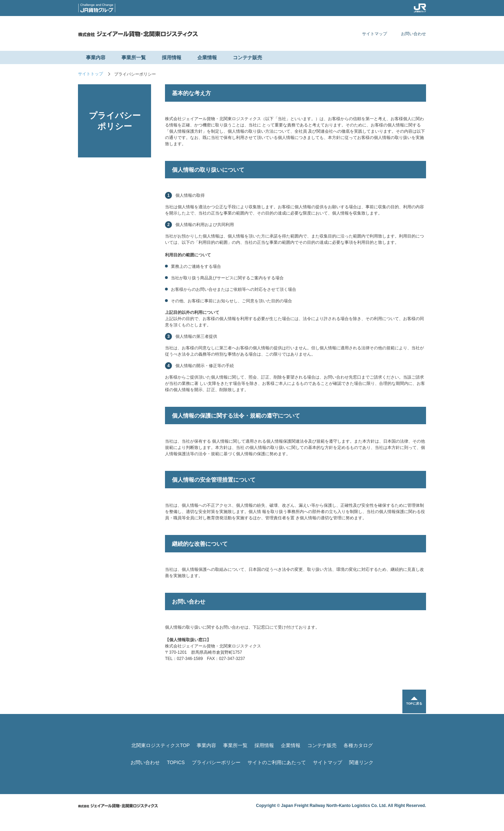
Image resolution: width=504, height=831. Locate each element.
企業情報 (207, 57)
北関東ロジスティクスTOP (161, 745)
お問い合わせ (414, 34)
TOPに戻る (414, 704)
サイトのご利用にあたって (277, 762)
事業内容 (96, 57)
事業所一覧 (134, 57)
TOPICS (176, 762)
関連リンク (361, 762)
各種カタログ (358, 745)
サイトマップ (375, 34)
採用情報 (172, 57)
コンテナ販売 (247, 57)
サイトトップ (90, 74)
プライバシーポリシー (216, 762)
